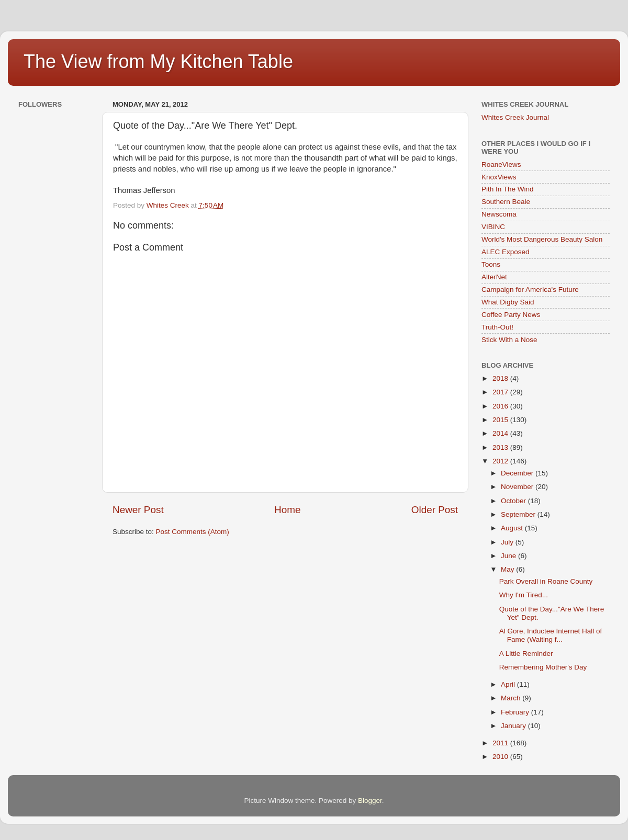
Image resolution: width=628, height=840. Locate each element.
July (508, 542)
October (514, 501)
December (518, 473)
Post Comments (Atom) (193, 532)
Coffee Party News (511, 315)
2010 (501, 757)
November (518, 487)
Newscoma (499, 214)
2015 (501, 420)
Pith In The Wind (508, 189)
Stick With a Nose (509, 340)
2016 (501, 406)
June (509, 556)
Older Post (435, 510)
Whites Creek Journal (515, 117)
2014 (501, 433)
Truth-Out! (497, 327)
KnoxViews (499, 177)
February (516, 712)
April (509, 684)
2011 (501, 743)
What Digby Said (508, 302)
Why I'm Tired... (524, 595)
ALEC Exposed (506, 252)
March (512, 698)
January (514, 726)
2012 (501, 461)
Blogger (370, 801)
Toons (491, 264)
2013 (501, 447)
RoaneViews (501, 164)
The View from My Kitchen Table (158, 61)
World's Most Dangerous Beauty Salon (542, 239)
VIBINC (493, 227)
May (508, 569)
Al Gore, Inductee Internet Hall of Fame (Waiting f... (551, 635)
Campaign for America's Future (530, 290)
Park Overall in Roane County (546, 581)
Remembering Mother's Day (543, 667)
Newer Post (138, 510)
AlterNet (494, 277)
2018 (501, 378)
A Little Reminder (526, 654)
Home (287, 510)
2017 (501, 392)
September (519, 514)
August (513, 528)
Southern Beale (506, 202)
